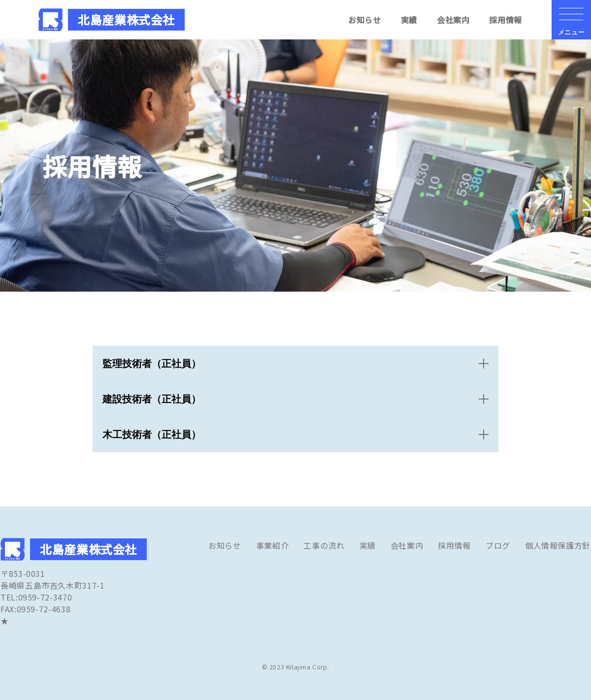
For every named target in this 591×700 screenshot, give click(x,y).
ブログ (498, 545)
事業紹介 (273, 545)
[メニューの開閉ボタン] (571, 20)
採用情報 (506, 20)
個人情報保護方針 (558, 545)
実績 (409, 20)
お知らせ (365, 20)
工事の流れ (324, 545)
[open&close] (295, 364)
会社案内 (453, 20)
